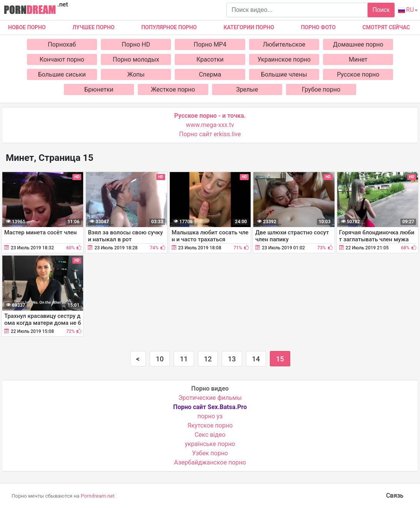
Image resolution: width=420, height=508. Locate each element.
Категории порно (249, 27)
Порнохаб (62, 44)
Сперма (210, 74)
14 (256, 359)
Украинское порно (284, 59)
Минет (358, 59)
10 (160, 359)
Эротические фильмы (210, 398)
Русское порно (358, 74)
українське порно (210, 444)
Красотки (210, 59)
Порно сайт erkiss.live (210, 134)
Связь (395, 495)
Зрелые (247, 89)
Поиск (381, 10)
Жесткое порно (173, 89)
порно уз (210, 416)
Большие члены (284, 74)
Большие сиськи (62, 74)
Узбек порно (210, 453)
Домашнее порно (358, 44)
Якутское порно (210, 425)
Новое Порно (27, 27)
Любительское (284, 44)
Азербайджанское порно (210, 462)
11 (184, 359)
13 (232, 359)
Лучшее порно (93, 27)
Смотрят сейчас (386, 27)
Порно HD (136, 44)
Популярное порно (169, 27)
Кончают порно (62, 59)
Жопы (136, 74)
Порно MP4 (210, 44)
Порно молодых (136, 59)
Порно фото (318, 27)
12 (208, 359)
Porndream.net (98, 496)
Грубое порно (321, 89)
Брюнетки (99, 89)
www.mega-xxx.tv (210, 125)
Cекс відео (210, 435)
